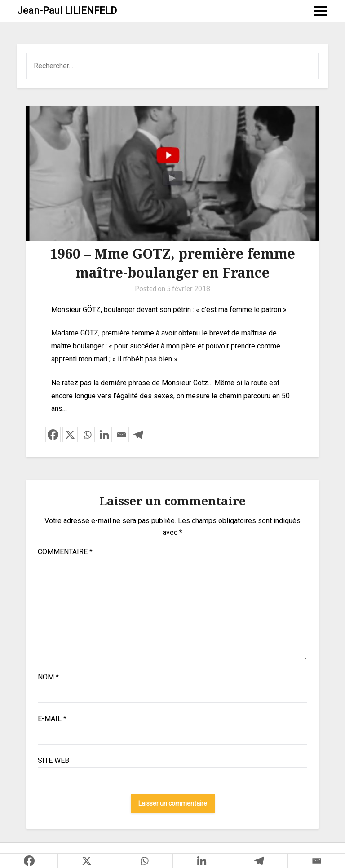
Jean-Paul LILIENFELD (67, 11)
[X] (70, 435)
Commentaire (65, 552)
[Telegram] (138, 435)
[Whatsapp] (87, 435)
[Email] (121, 435)
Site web (53, 760)
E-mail (52, 719)
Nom (48, 677)
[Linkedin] (104, 435)
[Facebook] (53, 435)
